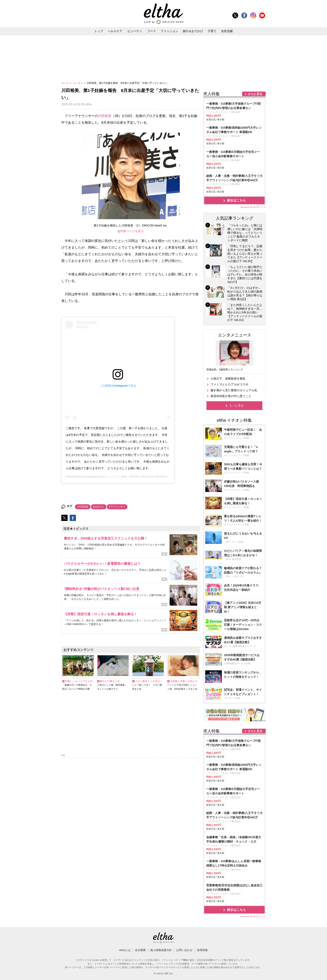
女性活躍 (227, 31)
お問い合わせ (184, 950)
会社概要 (140, 950)
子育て (212, 31)
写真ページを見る (132, 231)
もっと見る (236, 405)
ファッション (169, 31)
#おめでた (99, 507)
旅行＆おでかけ (193, 31)
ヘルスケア (115, 31)
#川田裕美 (83, 507)
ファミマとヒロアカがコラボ (229, 384)
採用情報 (202, 950)
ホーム (65, 83)
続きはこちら (236, 200)
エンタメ (78, 83)
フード (152, 31)
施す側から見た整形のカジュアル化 (234, 390)
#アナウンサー (117, 507)
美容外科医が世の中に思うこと (231, 396)
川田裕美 (105, 116)
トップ (99, 31)
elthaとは (125, 950)
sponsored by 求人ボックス (253, 207)
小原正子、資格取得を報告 (228, 379)
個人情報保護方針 (161, 950)
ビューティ (135, 31)
